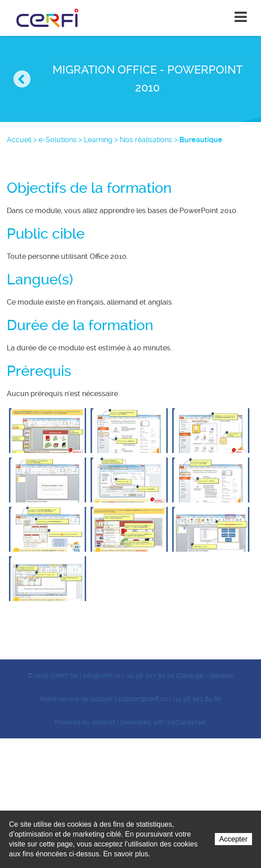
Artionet (104, 722)
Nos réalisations (146, 140)
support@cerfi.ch (143, 699)
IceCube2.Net (187, 722)
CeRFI (48, 18)
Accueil (19, 140)
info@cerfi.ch (102, 676)
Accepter (233, 839)
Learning (98, 140)
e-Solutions (58, 140)
